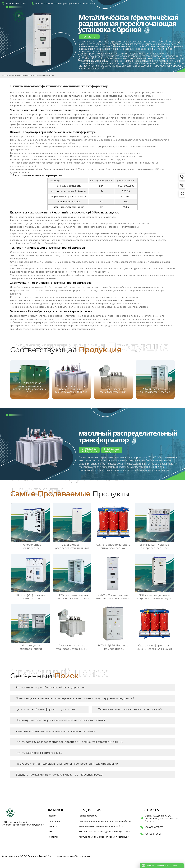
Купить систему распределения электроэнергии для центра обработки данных (69, 742)
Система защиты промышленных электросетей (130, 709)
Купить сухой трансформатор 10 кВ (39, 753)
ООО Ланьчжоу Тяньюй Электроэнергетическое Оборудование (66, 4)
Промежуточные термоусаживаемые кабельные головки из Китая (60, 720)
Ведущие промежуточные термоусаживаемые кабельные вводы (59, 775)
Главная (5, 75)
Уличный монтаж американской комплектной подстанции (56, 731)
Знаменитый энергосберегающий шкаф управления (51, 688)
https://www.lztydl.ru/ (50, 243)
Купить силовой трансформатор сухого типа (46, 709)
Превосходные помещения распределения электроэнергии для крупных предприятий (75, 698)
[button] (170, 379)
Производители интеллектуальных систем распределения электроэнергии (67, 764)
